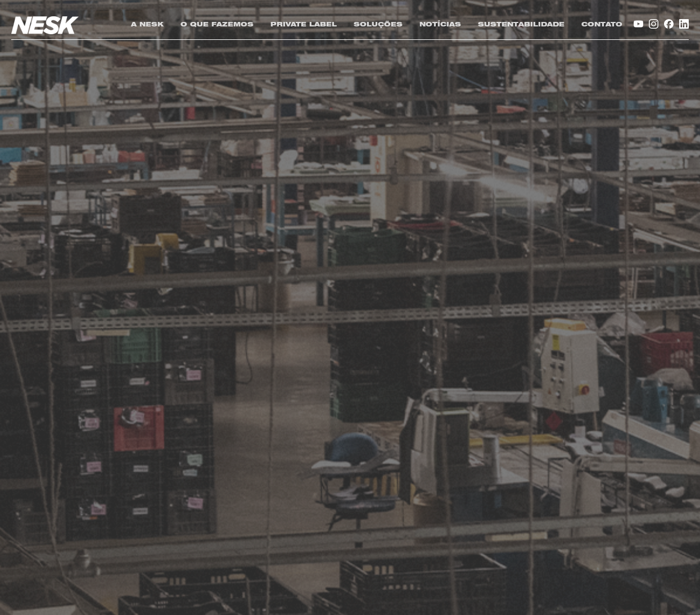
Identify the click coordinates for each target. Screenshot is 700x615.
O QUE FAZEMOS (217, 25)
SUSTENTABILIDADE (521, 25)
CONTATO (602, 25)
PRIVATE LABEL (304, 25)
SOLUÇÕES (378, 25)
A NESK (147, 25)
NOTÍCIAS (440, 25)
